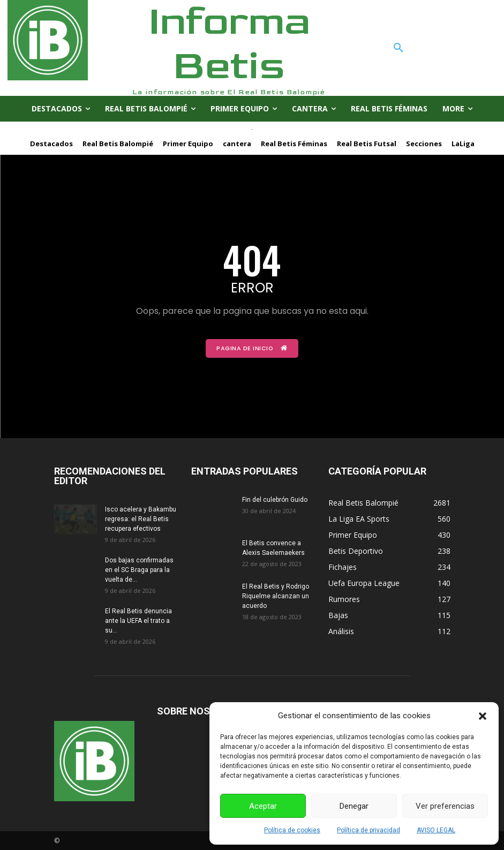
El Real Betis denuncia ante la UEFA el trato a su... (138, 620)
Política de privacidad (368, 830)
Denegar (354, 806)
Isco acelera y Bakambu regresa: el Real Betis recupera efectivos (141, 518)
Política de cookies (292, 830)
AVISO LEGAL (436, 830)
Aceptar (263, 806)
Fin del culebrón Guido (275, 499)
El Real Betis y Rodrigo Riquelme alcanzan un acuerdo (276, 596)
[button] (483, 716)
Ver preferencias (445, 806)
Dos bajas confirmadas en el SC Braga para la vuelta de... (139, 569)
